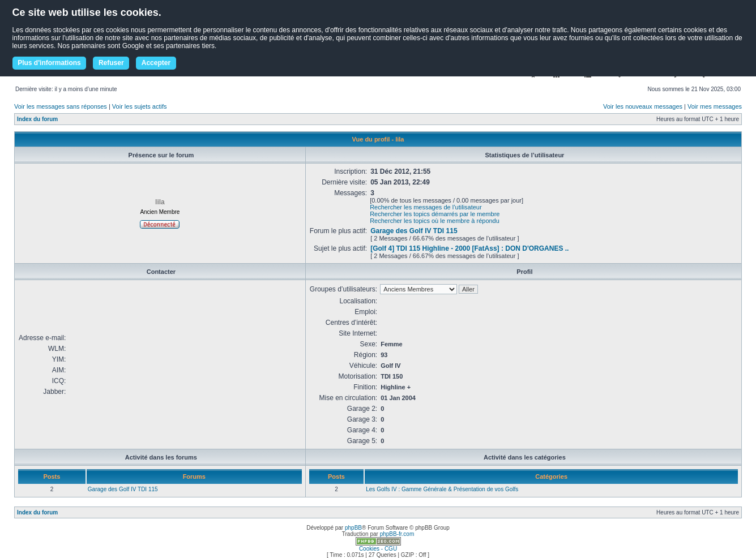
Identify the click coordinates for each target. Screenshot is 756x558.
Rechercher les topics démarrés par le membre (435, 214)
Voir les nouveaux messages (643, 106)
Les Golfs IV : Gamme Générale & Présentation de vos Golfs (442, 489)
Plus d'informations (49, 63)
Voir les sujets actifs (140, 106)
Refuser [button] (111, 63)
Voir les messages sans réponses (61, 106)
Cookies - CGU (378, 549)
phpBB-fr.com (397, 534)
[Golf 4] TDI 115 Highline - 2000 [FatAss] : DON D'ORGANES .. (469, 248)
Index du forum (37, 119)
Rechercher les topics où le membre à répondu (435, 221)
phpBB (353, 528)
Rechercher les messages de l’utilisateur (426, 207)
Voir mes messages (715, 106)
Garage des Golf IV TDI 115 (414, 231)
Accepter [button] (156, 63)
